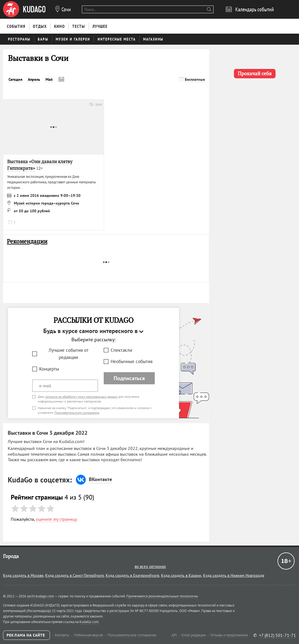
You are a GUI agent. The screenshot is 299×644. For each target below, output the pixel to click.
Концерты (49, 369)
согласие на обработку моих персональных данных (81, 397)
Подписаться (129, 378)
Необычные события (132, 361)
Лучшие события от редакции (69, 354)
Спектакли (121, 350)
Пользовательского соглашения (77, 413)
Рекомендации (27, 241)
